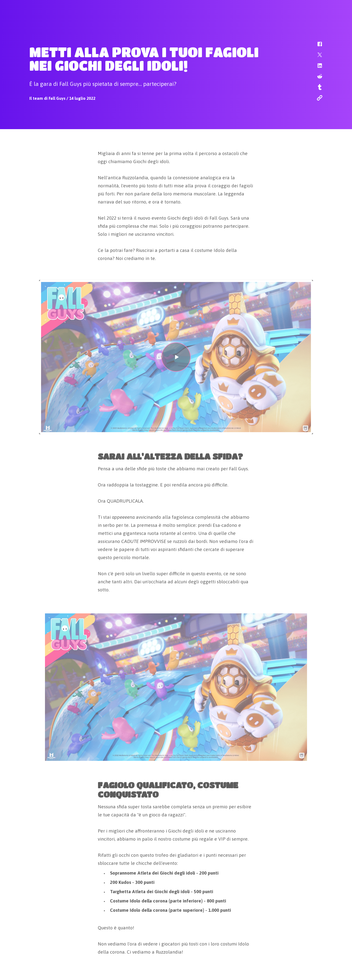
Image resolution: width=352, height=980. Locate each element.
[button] (317, 46)
